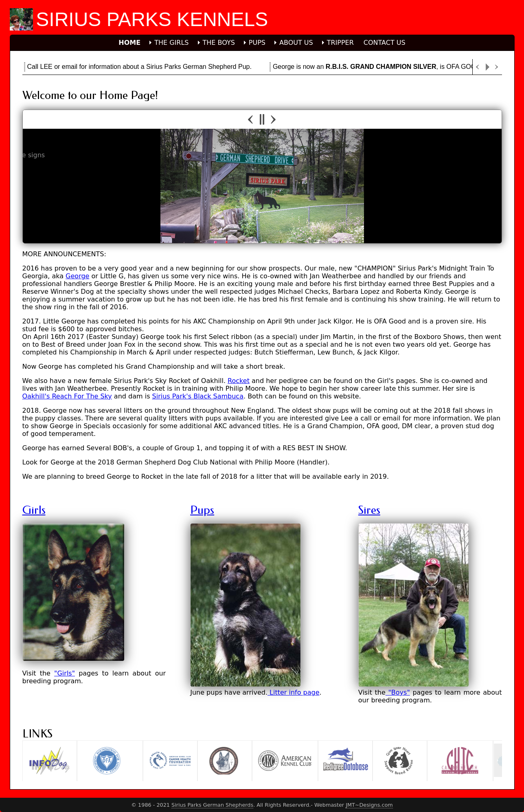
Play (487, 67)
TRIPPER (340, 43)
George (77, 276)
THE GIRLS (171, 43)
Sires (369, 510)
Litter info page (294, 692)
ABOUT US (296, 43)
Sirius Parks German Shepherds (212, 805)
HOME (129, 43)
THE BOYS (219, 43)
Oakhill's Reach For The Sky (67, 396)
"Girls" (65, 673)
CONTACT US (385, 43)
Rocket (239, 381)
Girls (34, 510)
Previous (478, 67)
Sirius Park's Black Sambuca (198, 396)
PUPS (257, 43)
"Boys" (398, 692)
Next (497, 67)
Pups (202, 510)
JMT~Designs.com (369, 805)
